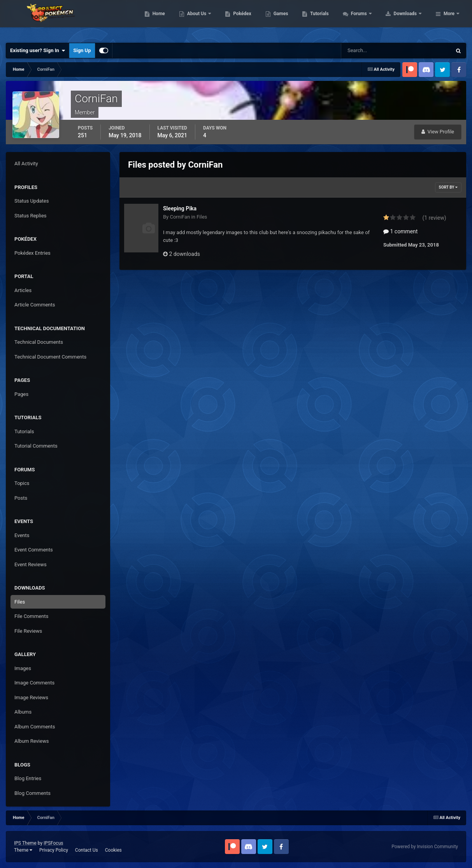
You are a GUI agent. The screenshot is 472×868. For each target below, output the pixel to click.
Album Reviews (32, 741)
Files (20, 602)
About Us (247, 19)
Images (23, 668)
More (449, 19)
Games (330, 19)
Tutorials (369, 19)
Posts (21, 498)
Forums (409, 19)
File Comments (31, 616)
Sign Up (82, 50)
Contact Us (87, 850)
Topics (22, 483)
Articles (23, 290)
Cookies (113, 850)
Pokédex (292, 19)
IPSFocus (53, 843)
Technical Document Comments (50, 357)
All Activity (26, 164)
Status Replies (31, 216)
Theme (23, 850)
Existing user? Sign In (38, 51)
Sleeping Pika (180, 208)
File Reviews (28, 631)
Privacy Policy (54, 850)
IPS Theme (25, 843)
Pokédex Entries (32, 253)
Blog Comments (32, 793)
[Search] (373, 51)
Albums (23, 712)
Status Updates (32, 201)
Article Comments (35, 305)
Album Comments (35, 727)
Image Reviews (31, 697)
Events (22, 535)
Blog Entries (28, 778)
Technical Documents (39, 342)
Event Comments (34, 550)
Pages (21, 394)
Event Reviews (31, 564)
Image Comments (34, 683)
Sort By (448, 187)
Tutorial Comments (36, 446)
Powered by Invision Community (425, 847)
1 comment (400, 231)
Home (208, 19)
